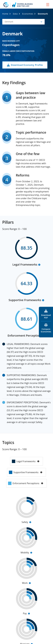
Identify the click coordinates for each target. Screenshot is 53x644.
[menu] (48, 5)
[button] (23, 22)
